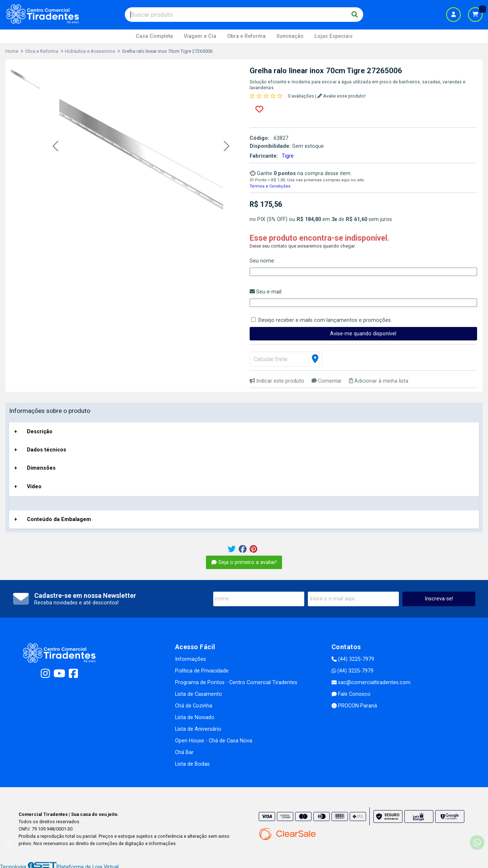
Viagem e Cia (200, 36)
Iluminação (290, 36)
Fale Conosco (351, 694)
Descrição (40, 432)
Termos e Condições (270, 186)
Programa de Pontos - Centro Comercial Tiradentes (236, 682)
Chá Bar (184, 752)
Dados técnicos (47, 450)
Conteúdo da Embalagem (59, 519)
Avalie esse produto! (342, 96)
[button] (55, 147)
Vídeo (34, 487)
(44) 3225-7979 (353, 659)
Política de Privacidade (202, 671)
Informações (191, 659)
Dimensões (41, 468)
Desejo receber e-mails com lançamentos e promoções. (325, 320)
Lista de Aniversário (198, 729)
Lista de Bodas (192, 764)
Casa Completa (154, 36)
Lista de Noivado (195, 717)
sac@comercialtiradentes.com (371, 682)
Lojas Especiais (334, 36)
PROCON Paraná (354, 706)
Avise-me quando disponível (363, 334)
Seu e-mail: (266, 292)
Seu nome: (262, 261)
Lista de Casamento (199, 694)
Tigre (288, 156)
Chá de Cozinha (194, 706)
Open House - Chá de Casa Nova (214, 741)
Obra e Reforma (246, 36)
